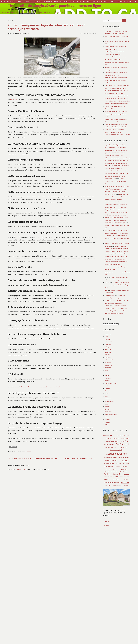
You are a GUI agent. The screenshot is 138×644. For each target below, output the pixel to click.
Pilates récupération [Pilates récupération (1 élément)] (124, 472)
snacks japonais (109, 295)
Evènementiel (109, 360)
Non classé (108, 391)
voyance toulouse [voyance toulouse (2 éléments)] (109, 482)
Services (107, 409)
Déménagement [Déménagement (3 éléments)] (122, 444)
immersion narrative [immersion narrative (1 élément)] (107, 457)
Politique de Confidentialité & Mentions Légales (16, 12)
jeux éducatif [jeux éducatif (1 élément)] (118, 463)
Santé (106, 1)
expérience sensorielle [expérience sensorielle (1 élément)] (110, 447)
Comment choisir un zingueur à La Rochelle (117, 135)
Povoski (14, 34)
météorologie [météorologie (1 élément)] (124, 469)
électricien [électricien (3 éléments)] (125, 482)
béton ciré (14, 100)
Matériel (107, 381)
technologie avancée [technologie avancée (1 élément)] (124, 477)
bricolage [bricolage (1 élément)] (123, 438)
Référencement (109, 401)
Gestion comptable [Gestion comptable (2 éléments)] (116, 450)
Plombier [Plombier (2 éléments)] (107, 474)
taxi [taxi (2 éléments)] (117, 477)
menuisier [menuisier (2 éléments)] (125, 466)
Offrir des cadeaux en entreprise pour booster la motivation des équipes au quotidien (116, 80)
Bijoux (3, 1)
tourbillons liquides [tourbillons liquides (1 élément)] (116, 479)
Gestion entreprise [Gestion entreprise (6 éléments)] (116, 454)
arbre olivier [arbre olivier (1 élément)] (106, 435)
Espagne (107, 355)
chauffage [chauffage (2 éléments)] (125, 441)
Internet (66, 1)
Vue (106, 425)
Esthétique (29, 1)
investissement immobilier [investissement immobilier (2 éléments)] (121, 457)
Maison (79, 1)
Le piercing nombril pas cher (120, 277)
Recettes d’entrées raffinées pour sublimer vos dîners (115, 181)
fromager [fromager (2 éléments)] (124, 447)
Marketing (87, 1)
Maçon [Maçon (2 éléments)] (117, 466)
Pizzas (107, 393)
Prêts (106, 396)
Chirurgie (107, 347)
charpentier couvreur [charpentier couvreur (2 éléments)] (111, 441)
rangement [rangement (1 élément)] (126, 474)
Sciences (112, 1)
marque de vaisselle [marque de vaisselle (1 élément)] (108, 466)
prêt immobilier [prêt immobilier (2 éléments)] (117, 474)
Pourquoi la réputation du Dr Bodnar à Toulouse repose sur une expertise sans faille (116, 114)
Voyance (107, 422)
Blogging (107, 339)
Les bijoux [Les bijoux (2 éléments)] (126, 463)
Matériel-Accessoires (111, 383)
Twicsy (107, 282)
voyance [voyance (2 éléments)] (125, 479)
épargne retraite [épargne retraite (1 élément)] (117, 486)
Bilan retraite (108, 300)
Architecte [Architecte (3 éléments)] (114, 435)
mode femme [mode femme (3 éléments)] (111, 469)
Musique (100, 1)
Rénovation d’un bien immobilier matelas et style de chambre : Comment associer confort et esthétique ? (117, 249)
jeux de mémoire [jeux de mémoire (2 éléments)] (109, 463)
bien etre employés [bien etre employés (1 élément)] (108, 438)
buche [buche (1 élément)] (128, 438)
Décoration (108, 349)
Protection (108, 399)
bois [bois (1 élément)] (119, 438)
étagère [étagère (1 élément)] (126, 486)
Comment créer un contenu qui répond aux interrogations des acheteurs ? (114, 513)
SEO (106, 290)
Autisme (107, 306)
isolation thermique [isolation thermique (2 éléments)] (111, 460)
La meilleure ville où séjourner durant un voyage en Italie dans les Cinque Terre (117, 285)
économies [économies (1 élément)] (118, 482)
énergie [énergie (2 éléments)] (107, 486)
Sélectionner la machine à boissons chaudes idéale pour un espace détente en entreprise (117, 197)
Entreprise (20, 1)
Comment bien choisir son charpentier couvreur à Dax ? (40, 387)
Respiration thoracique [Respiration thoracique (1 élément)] (109, 477)
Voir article (107, 521)
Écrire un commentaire (88, 33)
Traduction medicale (111, 414)
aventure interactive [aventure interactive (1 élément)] (125, 435)
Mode (94, 1)
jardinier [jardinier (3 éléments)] (124, 460)
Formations (38, 1)
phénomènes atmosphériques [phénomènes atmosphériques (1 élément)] (111, 472)
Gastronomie (48, 1)
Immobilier (58, 1)
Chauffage (108, 344)
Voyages (129, 1)
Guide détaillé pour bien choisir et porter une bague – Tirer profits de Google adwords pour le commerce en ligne (117, 220)
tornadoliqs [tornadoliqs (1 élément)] (107, 479)
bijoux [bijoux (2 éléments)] (115, 438)
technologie (121, 1)
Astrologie (108, 334)
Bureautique (11, 1)
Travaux (107, 417)
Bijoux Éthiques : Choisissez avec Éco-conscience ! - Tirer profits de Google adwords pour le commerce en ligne (116, 256)
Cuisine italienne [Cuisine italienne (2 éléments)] (109, 444)
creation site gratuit (110, 311)
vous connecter (22, 470)
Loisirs (73, 1)
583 (107, 526)
